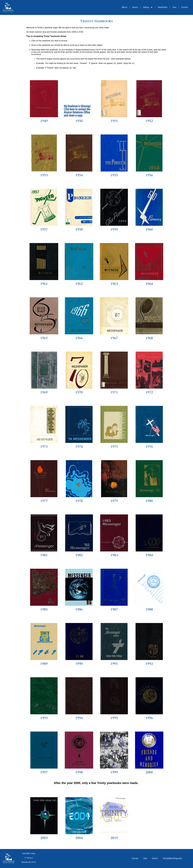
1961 (44, 284)
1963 (114, 284)
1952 (149, 121)
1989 (44, 664)
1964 (149, 284)
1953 (44, 175)
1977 (44, 501)
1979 (114, 501)
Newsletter (163, 7)
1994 (79, 718)
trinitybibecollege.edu (172, 859)
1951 (114, 121)
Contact (185, 7)
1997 (44, 773)
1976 (149, 447)
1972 (149, 393)
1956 (149, 175)
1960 (149, 230)
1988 (149, 610)
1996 (149, 718)
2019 (114, 838)
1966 (79, 338)
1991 (114, 664)
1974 (79, 447)
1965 (44, 338)
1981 (44, 555)
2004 (79, 838)
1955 (114, 175)
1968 (149, 338)
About (125, 7)
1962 (79, 284)
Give (174, 7)
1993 (44, 718)
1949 (44, 121)
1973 (44, 447)
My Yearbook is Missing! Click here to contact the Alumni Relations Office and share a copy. (77, 111)
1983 (114, 555)
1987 (114, 610)
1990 (79, 664)
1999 (114, 773)
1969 (44, 393)
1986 (79, 610)
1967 (114, 338)
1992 (149, 664)
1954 (79, 175)
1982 (79, 555)
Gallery (148, 7)
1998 (79, 773)
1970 (79, 393)
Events (135, 7)
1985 (44, 610)
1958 (79, 230)
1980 (149, 501)
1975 (114, 447)
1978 (79, 501)
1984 (149, 555)
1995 (114, 718)
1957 (44, 230)
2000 (149, 773)
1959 (114, 230)
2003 (44, 838)
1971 (114, 393)
